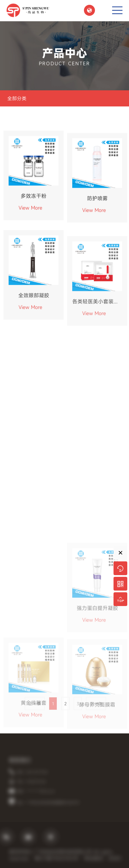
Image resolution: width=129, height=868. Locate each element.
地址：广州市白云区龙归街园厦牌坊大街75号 (52, 803)
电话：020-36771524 (37, 772)
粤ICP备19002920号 (61, 858)
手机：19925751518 (36, 782)
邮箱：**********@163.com (40, 791)
